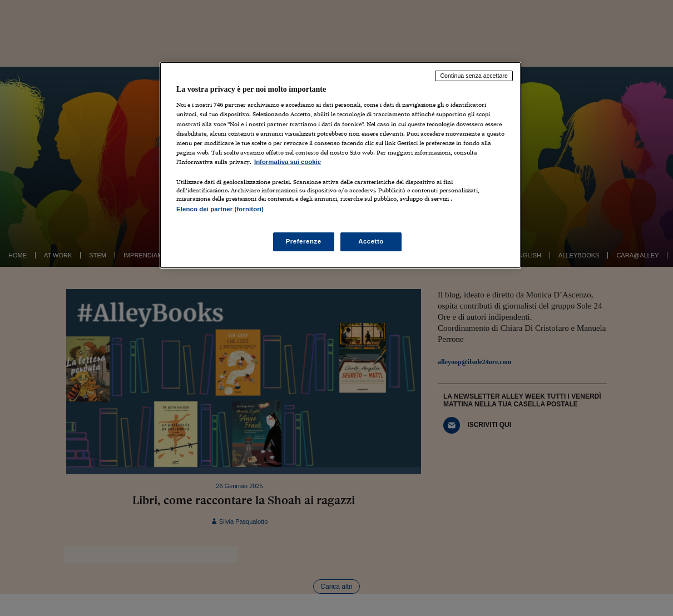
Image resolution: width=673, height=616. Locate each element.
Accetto (371, 241)
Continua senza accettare (474, 76)
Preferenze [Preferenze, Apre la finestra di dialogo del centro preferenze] (304, 241)
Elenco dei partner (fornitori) (220, 209)
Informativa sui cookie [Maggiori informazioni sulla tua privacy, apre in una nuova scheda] (288, 162)
